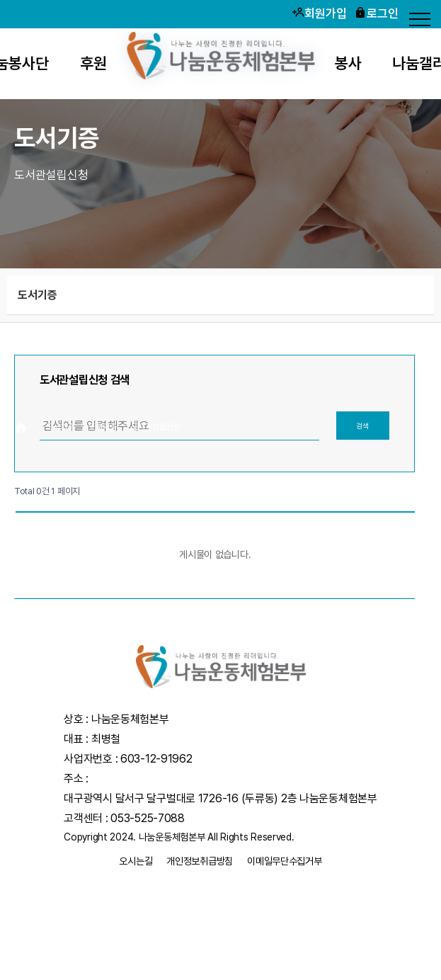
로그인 (376, 13)
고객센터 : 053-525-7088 (124, 818)
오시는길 (136, 861)
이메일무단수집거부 (284, 861)
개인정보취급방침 (200, 861)
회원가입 (319, 13)
